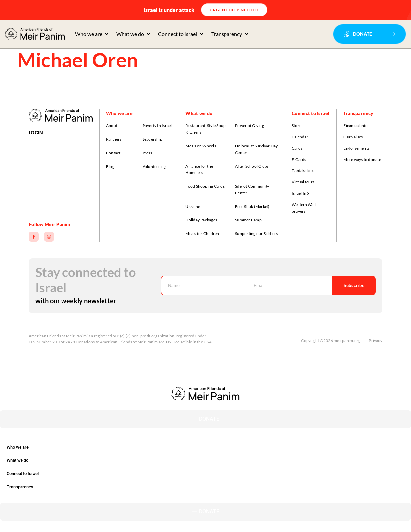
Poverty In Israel (157, 126)
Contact (113, 153)
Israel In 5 (301, 193)
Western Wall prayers (304, 208)
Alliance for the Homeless (199, 169)
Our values (353, 137)
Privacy (375, 340)
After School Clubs (252, 166)
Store (296, 126)
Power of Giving (249, 126)
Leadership (152, 139)
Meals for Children (202, 234)
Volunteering (154, 166)
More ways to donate (362, 159)
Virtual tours (303, 182)
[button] (92, 34)
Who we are (18, 447)
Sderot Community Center (252, 190)
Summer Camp (248, 220)
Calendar (300, 137)
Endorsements (356, 148)
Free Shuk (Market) (252, 206)
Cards (297, 148)
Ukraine (193, 206)
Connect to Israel (23, 474)
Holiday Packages (201, 220)
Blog (110, 166)
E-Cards (299, 159)
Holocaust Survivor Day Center (256, 149)
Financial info (355, 126)
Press (147, 153)
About (112, 126)
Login (36, 133)
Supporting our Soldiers (257, 234)
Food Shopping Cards (205, 186)
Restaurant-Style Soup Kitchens (205, 129)
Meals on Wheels (201, 146)
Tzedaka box (303, 171)
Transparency (20, 487)
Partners (114, 139)
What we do (18, 460)
